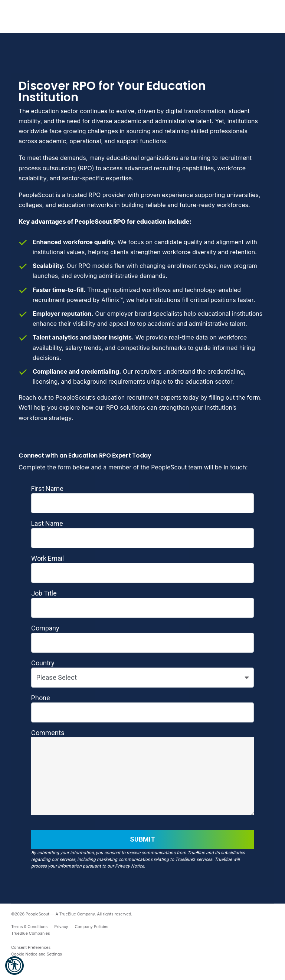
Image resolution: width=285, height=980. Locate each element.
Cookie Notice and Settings (37, 954)
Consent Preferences (31, 948)
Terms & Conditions (29, 927)
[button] (14, 966)
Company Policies (92, 927)
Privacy (61, 927)
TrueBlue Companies (31, 933)
